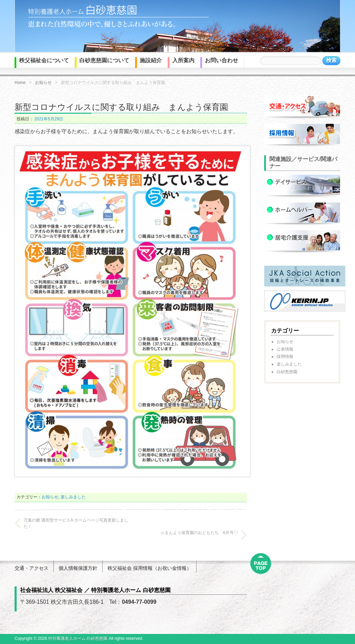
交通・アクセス (32, 568)
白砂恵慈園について (104, 60)
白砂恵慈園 (287, 372)
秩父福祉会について (44, 60)
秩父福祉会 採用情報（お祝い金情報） (149, 568)
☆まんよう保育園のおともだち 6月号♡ (199, 533)
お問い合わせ (222, 60)
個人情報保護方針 (78, 568)
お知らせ (43, 83)
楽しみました (73, 497)
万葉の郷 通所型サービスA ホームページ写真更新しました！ (76, 523)
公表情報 (285, 349)
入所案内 (183, 60)
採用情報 (285, 357)
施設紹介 (151, 60)
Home (20, 83)
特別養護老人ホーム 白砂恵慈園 (78, 638)
